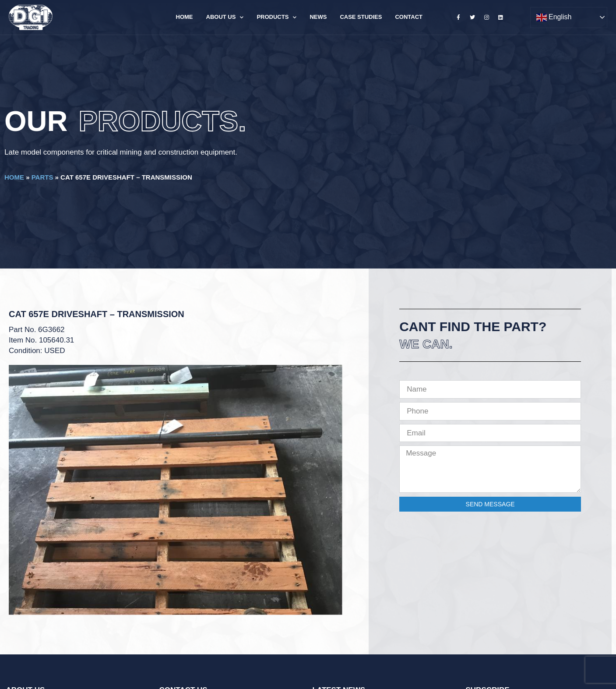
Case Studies (361, 17)
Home (185, 17)
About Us (225, 17)
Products (276, 17)
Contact (409, 17)
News (318, 17)
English (554, 18)
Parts (42, 177)
